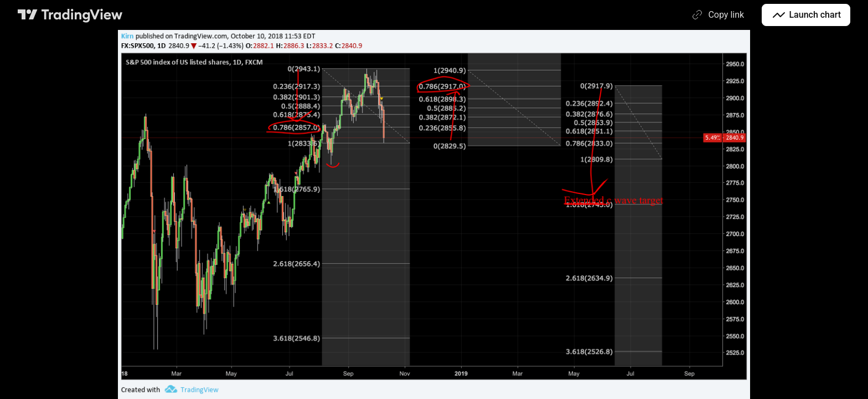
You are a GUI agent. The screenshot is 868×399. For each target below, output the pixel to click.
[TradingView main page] (70, 15)
